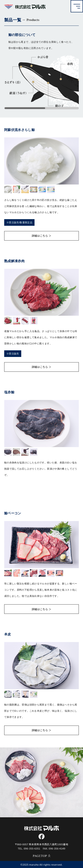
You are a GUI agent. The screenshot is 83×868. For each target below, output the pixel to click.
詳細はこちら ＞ (41, 236)
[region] (42, 82)
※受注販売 (13, 354)
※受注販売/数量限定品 (19, 222)
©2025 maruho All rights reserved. (41, 864)
